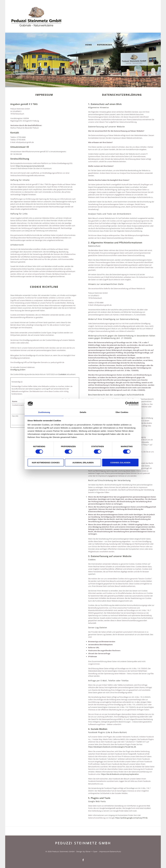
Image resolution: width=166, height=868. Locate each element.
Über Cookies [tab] (122, 412)
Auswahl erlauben (83, 463)
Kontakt (126, 22)
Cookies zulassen (120, 463)
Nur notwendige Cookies (46, 463)
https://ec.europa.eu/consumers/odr (30, 166)
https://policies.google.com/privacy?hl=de (131, 818)
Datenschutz (116, 851)
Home (92, 22)
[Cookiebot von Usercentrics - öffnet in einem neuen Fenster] (127, 404)
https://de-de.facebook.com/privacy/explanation (120, 774)
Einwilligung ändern (18, 370)
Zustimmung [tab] (44, 412)
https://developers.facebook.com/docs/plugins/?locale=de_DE (112, 747)
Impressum (104, 851)
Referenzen (108, 22)
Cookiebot (62, 374)
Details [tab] (83, 412)
